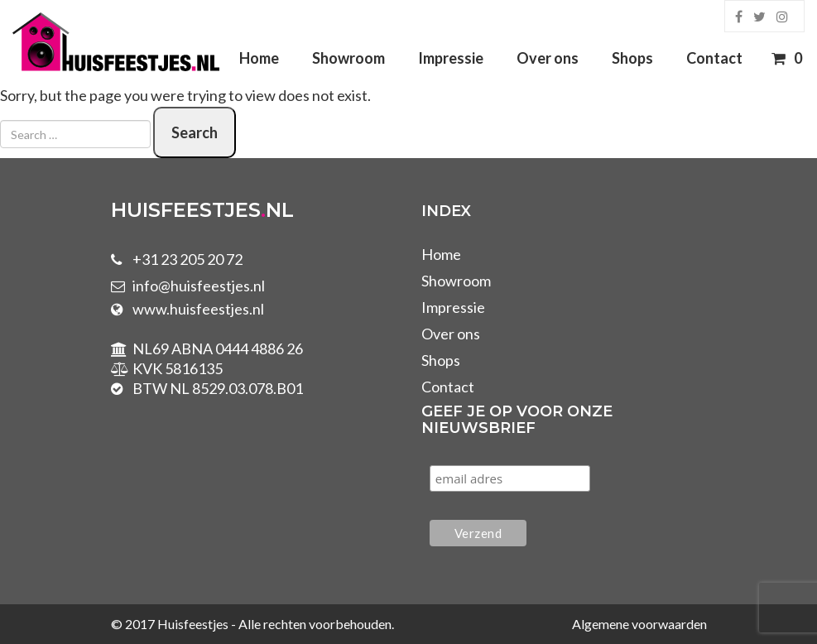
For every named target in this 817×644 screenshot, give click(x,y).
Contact (714, 58)
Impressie (451, 58)
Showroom (348, 58)
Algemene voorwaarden (639, 624)
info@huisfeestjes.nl (199, 286)
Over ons (548, 58)
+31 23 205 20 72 (187, 259)
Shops (632, 58)
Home (259, 58)
